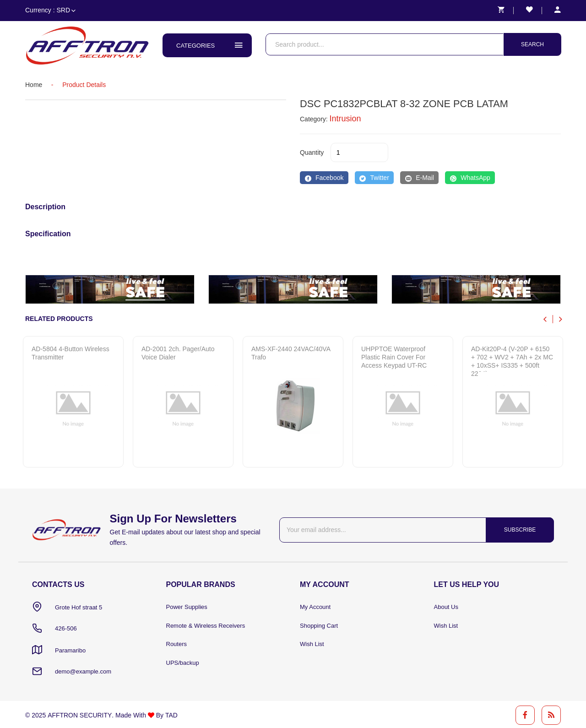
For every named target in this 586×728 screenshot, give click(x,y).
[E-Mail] (419, 178)
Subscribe (519, 530)
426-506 (66, 628)
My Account (315, 607)
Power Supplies (187, 607)
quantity (312, 152)
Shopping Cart (319, 626)
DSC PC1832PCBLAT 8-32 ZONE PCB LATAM (405, 104)
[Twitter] (374, 178)
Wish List (312, 645)
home (34, 85)
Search (532, 44)
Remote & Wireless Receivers (206, 626)
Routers (177, 645)
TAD (171, 714)
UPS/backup (183, 664)
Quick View (67, 450)
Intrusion (345, 119)
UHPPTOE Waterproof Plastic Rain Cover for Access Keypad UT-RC (394, 357)
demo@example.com (83, 671)
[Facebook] (324, 178)
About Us (446, 607)
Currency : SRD (50, 10)
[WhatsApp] (470, 178)
